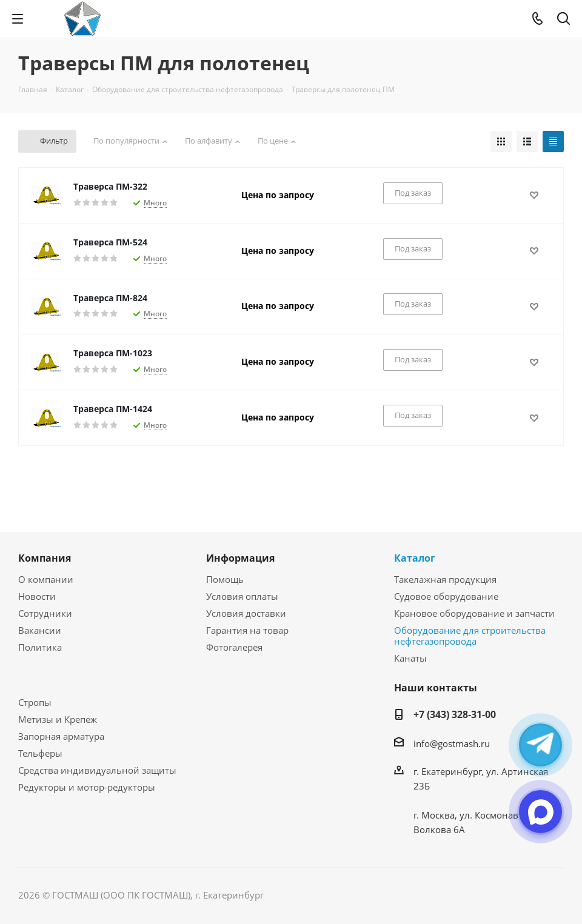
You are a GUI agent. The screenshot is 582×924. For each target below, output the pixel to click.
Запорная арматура (61, 736)
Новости (37, 596)
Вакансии (40, 630)
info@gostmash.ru (452, 743)
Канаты (410, 658)
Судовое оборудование (446, 596)
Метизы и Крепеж (58, 719)
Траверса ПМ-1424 (113, 409)
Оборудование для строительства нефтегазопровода (470, 636)
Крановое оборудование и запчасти (474, 613)
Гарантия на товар (247, 630)
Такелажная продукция (445, 579)
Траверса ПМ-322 (110, 186)
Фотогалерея (234, 647)
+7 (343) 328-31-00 (455, 714)
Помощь (225, 579)
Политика (40, 647)
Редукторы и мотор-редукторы (87, 787)
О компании (46, 579)
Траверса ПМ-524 (110, 242)
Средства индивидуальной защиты (97, 770)
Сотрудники (45, 613)
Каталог (415, 558)
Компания (45, 558)
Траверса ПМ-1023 (113, 353)
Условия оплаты (242, 596)
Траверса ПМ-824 (110, 298)
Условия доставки (246, 613)
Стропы (35, 702)
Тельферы (40, 753)
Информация (240, 558)
